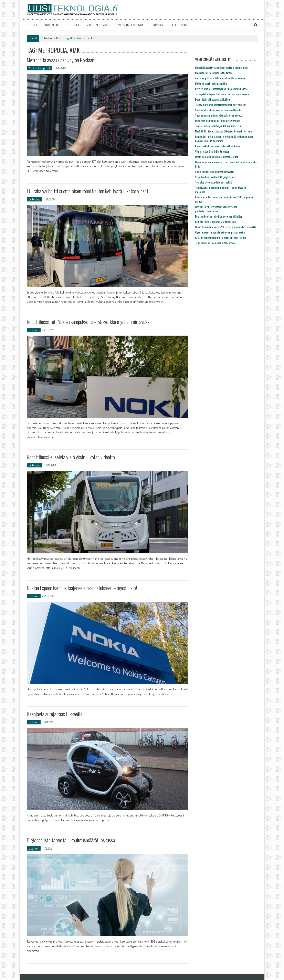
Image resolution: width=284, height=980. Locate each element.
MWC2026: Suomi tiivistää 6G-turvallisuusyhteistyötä (224, 131)
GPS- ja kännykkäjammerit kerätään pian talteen (221, 237)
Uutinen (34, 330)
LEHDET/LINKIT (180, 25)
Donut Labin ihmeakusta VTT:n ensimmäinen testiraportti (225, 227)
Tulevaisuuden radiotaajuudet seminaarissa (218, 126)
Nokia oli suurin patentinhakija (211, 83)
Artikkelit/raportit (39, 68)
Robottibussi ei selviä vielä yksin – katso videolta (71, 457)
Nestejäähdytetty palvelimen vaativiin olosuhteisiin (222, 67)
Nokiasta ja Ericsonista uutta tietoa (214, 73)
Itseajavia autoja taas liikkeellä (55, 714)
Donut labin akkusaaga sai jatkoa (212, 99)
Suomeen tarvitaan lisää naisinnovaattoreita (218, 110)
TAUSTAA (158, 25)
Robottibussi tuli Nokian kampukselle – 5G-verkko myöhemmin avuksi (89, 322)
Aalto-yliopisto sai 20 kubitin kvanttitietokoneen (221, 78)
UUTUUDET (72, 25)
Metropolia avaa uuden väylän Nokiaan (60, 60)
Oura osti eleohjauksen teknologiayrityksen (218, 121)
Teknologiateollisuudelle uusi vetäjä (214, 182)
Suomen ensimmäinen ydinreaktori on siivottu (219, 115)
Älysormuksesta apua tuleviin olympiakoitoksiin (220, 232)
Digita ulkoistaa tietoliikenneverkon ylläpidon (219, 216)
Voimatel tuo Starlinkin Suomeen (212, 151)
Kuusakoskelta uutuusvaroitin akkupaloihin (217, 146)
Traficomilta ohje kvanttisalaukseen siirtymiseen (221, 105)
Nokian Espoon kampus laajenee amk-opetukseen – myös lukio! (82, 588)
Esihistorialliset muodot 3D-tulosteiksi (216, 222)
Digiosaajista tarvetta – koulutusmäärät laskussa (71, 840)
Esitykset (34, 199)
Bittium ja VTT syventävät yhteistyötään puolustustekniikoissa (216, 209)
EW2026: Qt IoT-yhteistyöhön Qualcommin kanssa (221, 89)
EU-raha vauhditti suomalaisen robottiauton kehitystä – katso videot (87, 191)
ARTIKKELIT (51, 25)
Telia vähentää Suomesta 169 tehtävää (215, 243)
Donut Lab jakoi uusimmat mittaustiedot (217, 157)
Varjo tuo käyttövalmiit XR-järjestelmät (216, 177)
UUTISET (32, 25)
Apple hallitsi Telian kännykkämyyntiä (215, 172)
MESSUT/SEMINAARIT (131, 25)
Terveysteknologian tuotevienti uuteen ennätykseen (222, 94)
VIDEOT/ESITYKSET (99, 25)
